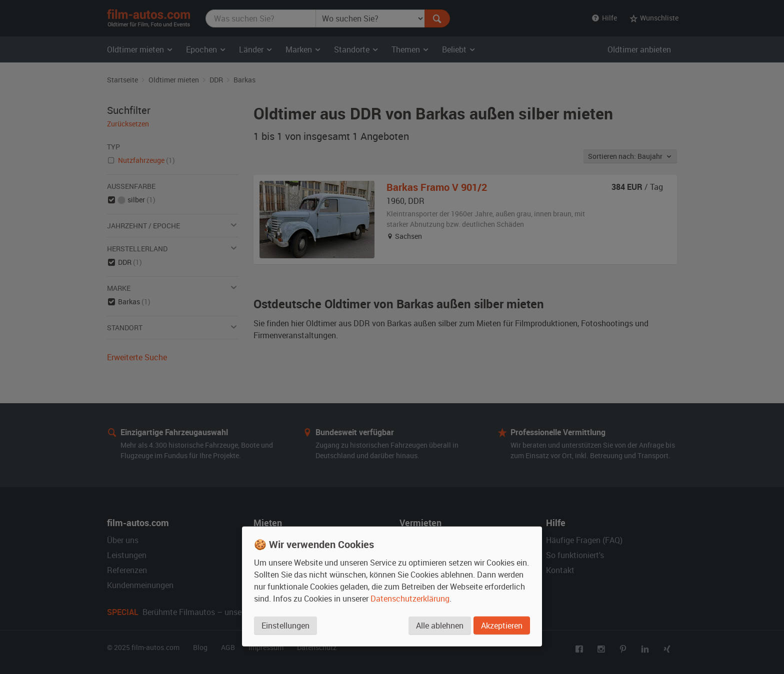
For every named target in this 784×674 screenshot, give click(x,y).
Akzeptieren (502, 626)
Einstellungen (285, 626)
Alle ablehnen (440, 626)
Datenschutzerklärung (410, 599)
